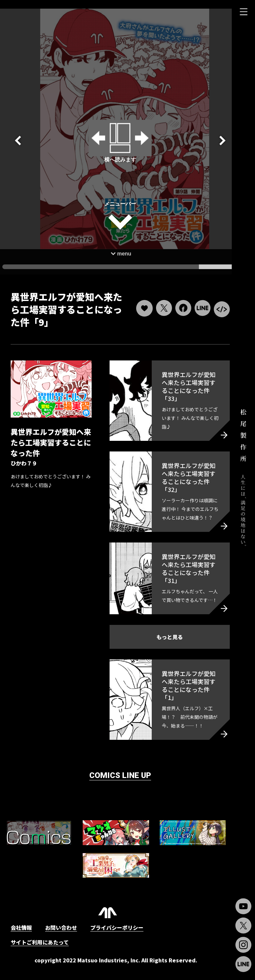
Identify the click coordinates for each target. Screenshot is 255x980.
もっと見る (164, 645)
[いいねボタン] (136, 300)
